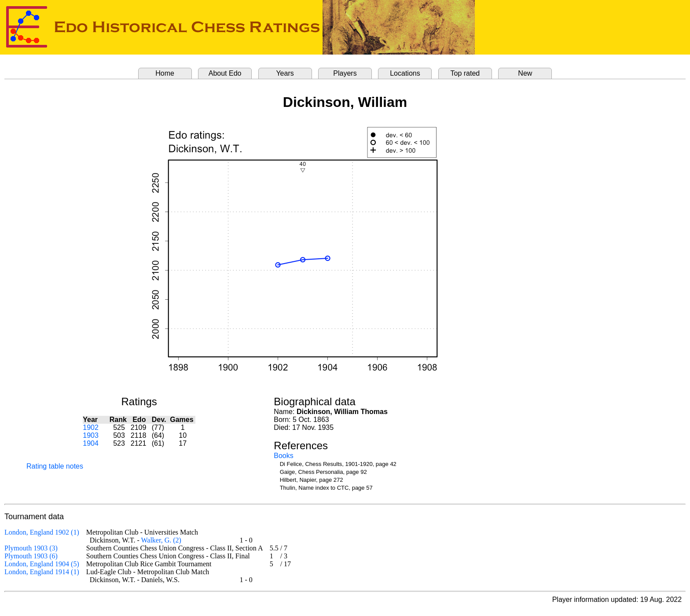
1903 (91, 435)
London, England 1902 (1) (42, 532)
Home (165, 73)
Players (345, 73)
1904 (91, 443)
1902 (91, 427)
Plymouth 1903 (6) (31, 556)
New (525, 73)
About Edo (225, 73)
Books (283, 456)
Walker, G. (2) (161, 540)
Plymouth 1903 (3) (31, 548)
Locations (405, 73)
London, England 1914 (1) (42, 572)
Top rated (465, 73)
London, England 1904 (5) (42, 564)
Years (285, 73)
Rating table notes (55, 466)
